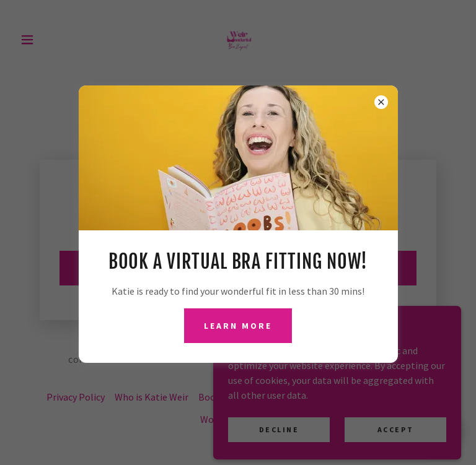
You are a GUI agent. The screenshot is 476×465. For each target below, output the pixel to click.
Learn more (238, 326)
